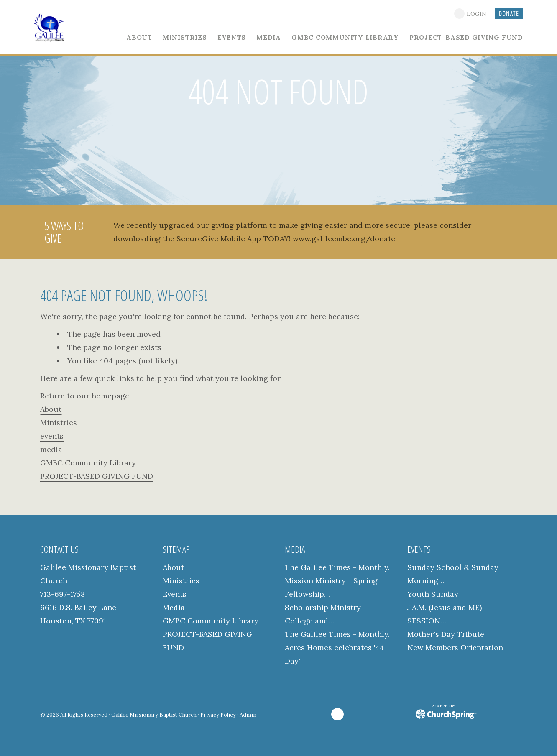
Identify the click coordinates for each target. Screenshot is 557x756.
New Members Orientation (455, 647)
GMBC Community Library (88, 463)
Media (174, 607)
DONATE (509, 14)
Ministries (59, 423)
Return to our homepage (85, 396)
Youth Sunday (433, 594)
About (51, 409)
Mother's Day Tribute (446, 634)
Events (175, 594)
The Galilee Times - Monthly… (339, 567)
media (51, 449)
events (52, 436)
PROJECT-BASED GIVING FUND (97, 476)
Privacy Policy (218, 715)
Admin (248, 715)
